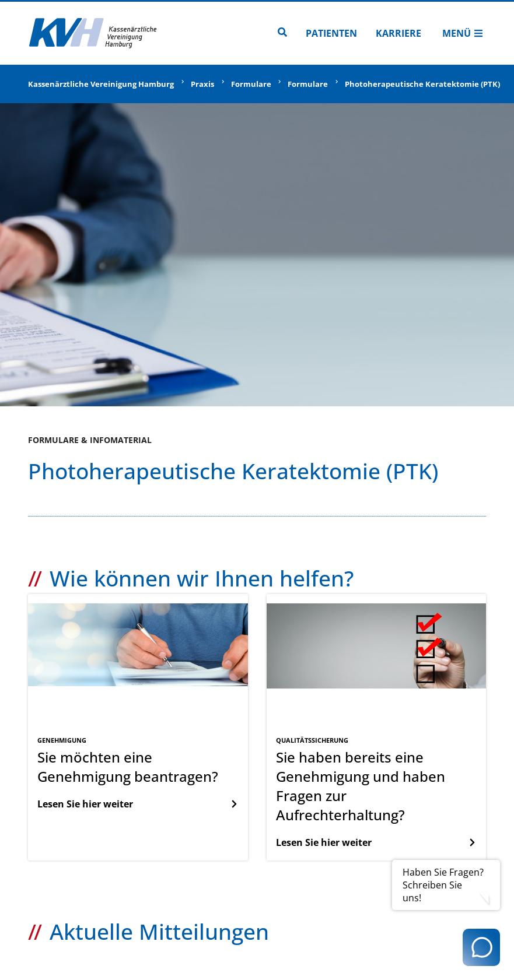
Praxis (202, 84)
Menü (463, 33)
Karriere (398, 33)
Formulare (251, 84)
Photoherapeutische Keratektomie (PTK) (422, 84)
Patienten (331, 33)
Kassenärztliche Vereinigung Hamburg (101, 84)
